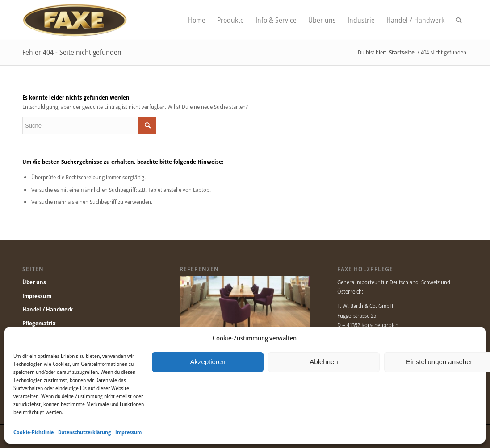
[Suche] (459, 20)
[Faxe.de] (75, 20)
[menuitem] (197, 20)
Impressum (128, 432)
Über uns (34, 282)
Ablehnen (324, 362)
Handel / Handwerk (48, 309)
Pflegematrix (39, 323)
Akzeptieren (207, 362)
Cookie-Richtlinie (34, 432)
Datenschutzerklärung (84, 432)
